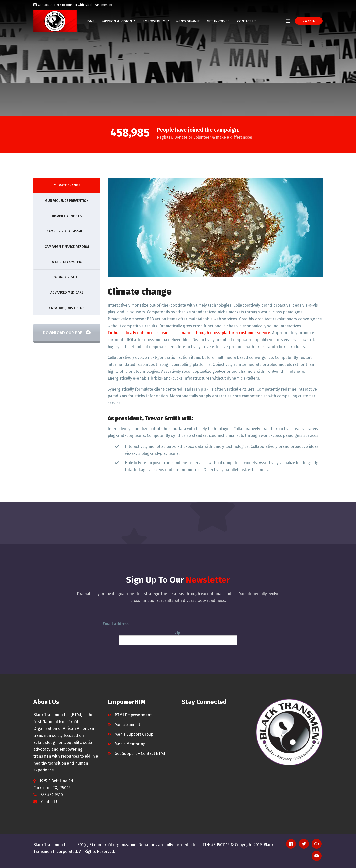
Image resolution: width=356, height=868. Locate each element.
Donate (309, 21)
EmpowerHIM (156, 21)
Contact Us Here (49, 5)
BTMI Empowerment (133, 715)
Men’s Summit (188, 21)
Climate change (67, 185)
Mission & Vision (119, 21)
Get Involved (218, 21)
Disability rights (67, 216)
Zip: (178, 638)
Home (90, 21)
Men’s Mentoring (130, 744)
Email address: (179, 624)
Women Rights (67, 277)
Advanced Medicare (67, 293)
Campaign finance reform (67, 247)
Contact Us (247, 21)
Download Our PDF (67, 333)
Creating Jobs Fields (67, 308)
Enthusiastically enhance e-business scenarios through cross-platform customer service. (189, 333)
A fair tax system (67, 262)
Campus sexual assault (67, 231)
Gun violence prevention (67, 201)
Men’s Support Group (134, 734)
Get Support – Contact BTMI (140, 754)
